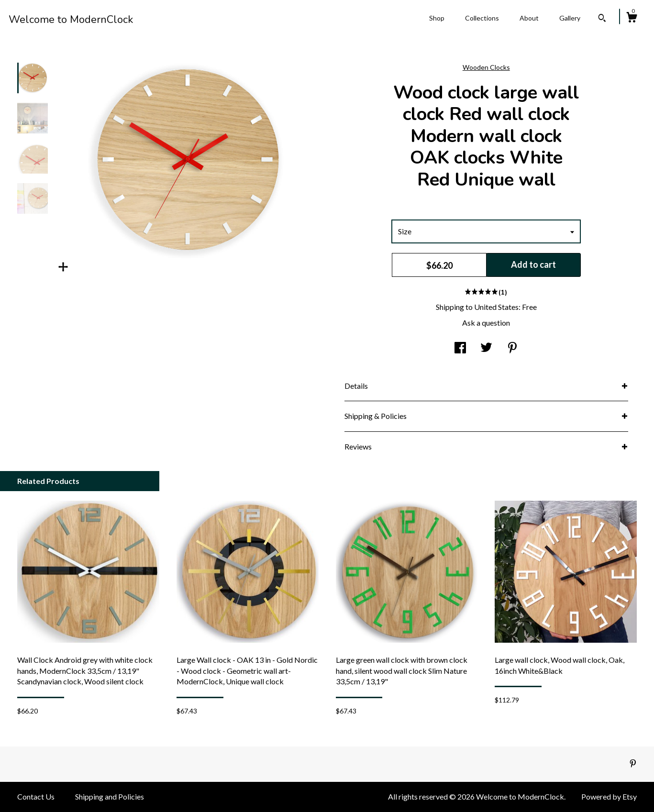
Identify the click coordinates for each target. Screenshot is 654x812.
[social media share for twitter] (486, 348)
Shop (437, 18)
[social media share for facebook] (460, 348)
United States (496, 307)
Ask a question (486, 323)
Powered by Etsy (609, 796)
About (529, 18)
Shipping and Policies (110, 796)
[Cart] (632, 19)
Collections (482, 18)
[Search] (602, 19)
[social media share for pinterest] (512, 348)
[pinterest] (633, 763)
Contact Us (36, 796)
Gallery (570, 18)
